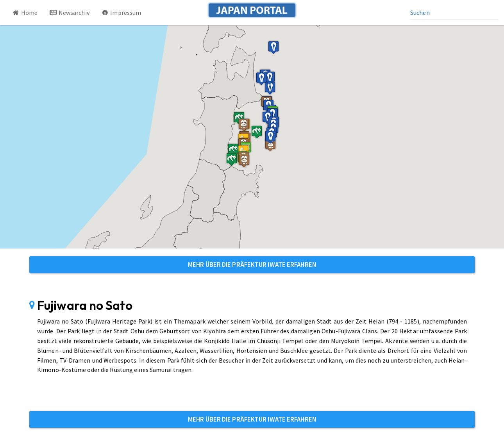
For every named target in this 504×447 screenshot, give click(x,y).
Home (25, 13)
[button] (244, 125)
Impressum (121, 13)
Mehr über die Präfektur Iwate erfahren (252, 265)
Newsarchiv (69, 13)
